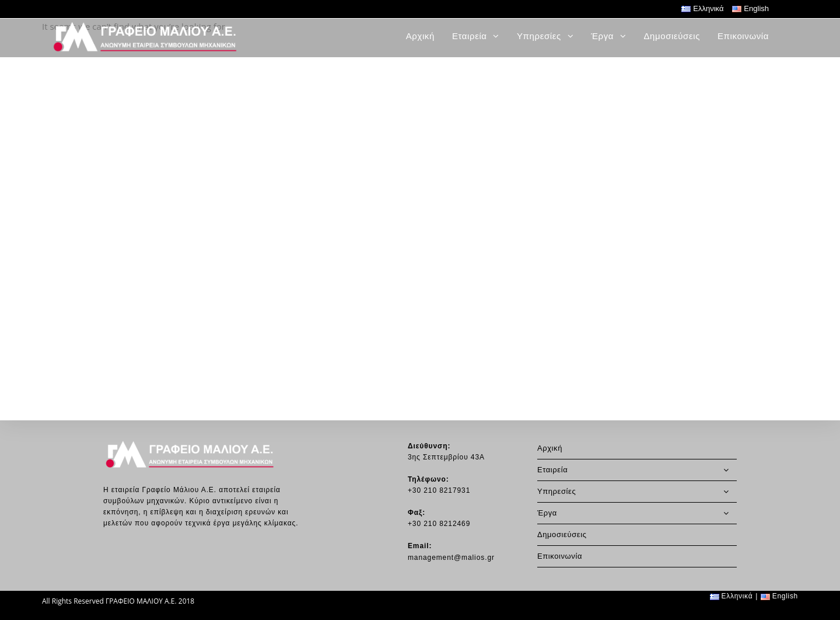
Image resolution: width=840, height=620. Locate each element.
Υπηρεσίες (637, 492)
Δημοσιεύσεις (562, 534)
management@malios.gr (451, 558)
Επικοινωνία (560, 556)
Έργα (637, 513)
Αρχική (550, 448)
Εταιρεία (637, 470)
